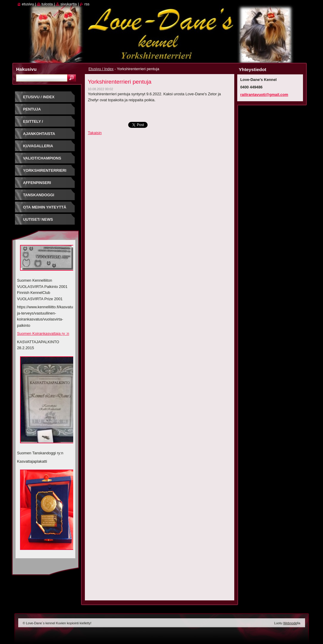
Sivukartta (69, 4)
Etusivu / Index (101, 69)
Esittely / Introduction (38, 124)
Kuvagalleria (38, 146)
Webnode (290, 623)
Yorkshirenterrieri (45, 170)
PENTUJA (32, 109)
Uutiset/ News (38, 219)
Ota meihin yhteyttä (45, 207)
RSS (87, 4)
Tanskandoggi (39, 195)
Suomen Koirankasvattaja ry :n (43, 333)
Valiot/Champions (42, 158)
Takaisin (95, 133)
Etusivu (28, 4)
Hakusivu (26, 69)
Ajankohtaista (39, 134)
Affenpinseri (37, 183)
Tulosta (47, 4)
